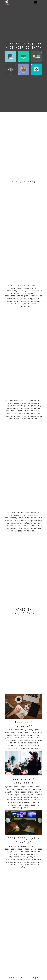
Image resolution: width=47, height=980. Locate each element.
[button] (35, 2)
